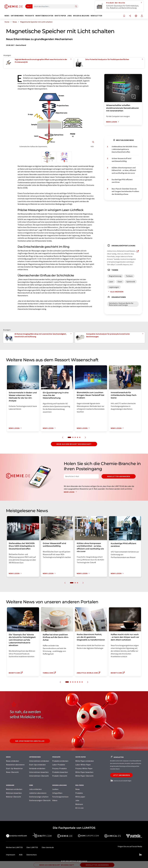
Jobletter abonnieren (38, 793)
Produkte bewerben (60, 772)
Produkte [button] (30, 16)
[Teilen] (130, 16)
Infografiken (57, 793)
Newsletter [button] (96, 16)
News (78, 789)
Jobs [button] (69, 16)
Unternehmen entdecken (39, 761)
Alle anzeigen (115, 292)
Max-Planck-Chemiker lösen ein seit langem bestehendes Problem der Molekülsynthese (125, 191)
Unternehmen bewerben (39, 772)
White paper (80, 797)
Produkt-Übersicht (60, 776)
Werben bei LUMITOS (14, 847)
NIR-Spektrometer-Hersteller (30, 741)
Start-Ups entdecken (37, 765)
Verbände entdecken (37, 768)
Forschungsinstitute (60, 797)
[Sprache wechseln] (136, 16)
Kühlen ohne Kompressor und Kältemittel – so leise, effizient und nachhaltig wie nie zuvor (124, 170)
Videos (55, 800)
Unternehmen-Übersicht (39, 776)
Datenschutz (32, 855)
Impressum (11, 855)
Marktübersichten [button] (44, 16)
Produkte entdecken (60, 761)
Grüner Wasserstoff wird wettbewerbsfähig (121, 160)
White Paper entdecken (85, 761)
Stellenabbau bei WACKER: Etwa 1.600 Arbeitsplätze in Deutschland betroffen (124, 149)
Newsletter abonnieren (119, 476)
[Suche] (76, 7)
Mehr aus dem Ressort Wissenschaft (74, 444)
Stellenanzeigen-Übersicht (40, 800)
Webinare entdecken (14, 789)
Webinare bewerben (14, 793)
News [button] (7, 16)
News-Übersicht (12, 772)
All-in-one (79, 808)
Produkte (79, 793)
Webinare (79, 804)
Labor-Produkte (59, 765)
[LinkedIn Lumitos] (140, 855)
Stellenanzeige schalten (39, 797)
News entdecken (12, 761)
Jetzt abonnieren (121, 775)
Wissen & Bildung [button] (81, 16)
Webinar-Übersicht (14, 797)
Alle (28, 6)
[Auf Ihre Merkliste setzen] (124, 16)
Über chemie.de (48, 847)
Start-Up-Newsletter (14, 768)
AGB (21, 855)
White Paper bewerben (84, 772)
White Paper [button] (60, 16)
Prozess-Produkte (59, 768)
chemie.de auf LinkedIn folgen (121, 781)
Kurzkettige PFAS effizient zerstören (122, 181)
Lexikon (55, 789)
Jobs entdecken (35, 789)
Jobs (77, 800)
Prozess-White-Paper (84, 768)
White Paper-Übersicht (84, 776)
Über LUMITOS (32, 847)
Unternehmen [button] (17, 16)
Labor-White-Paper (83, 765)
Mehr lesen (71, 492)
